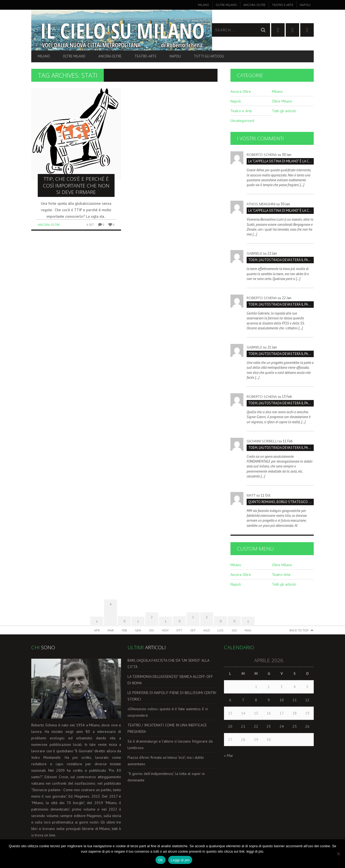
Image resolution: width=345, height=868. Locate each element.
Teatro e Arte (283, 5)
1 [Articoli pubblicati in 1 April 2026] (256, 687)
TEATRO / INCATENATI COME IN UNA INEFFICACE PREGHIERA (167, 728)
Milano (203, 5)
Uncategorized (242, 121)
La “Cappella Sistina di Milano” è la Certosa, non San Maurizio (281, 161)
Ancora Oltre (254, 5)
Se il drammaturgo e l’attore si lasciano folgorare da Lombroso (170, 744)
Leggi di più (180, 860)
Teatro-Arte (146, 56)
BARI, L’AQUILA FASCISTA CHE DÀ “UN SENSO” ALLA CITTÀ (168, 664)
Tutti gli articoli (209, 56)
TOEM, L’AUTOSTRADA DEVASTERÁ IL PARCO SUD (281, 260)
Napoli (305, 5)
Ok (161, 860)
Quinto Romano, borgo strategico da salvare (281, 502)
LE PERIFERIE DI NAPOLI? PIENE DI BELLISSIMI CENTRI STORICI (172, 696)
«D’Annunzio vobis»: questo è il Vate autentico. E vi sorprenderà (168, 712)
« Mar (229, 756)
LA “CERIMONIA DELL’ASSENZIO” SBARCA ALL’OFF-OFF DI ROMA (170, 680)
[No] (338, 854)
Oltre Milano (226, 5)
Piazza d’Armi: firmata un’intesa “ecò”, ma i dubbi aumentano (166, 761)
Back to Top (299, 630)
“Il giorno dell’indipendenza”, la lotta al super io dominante (166, 777)
